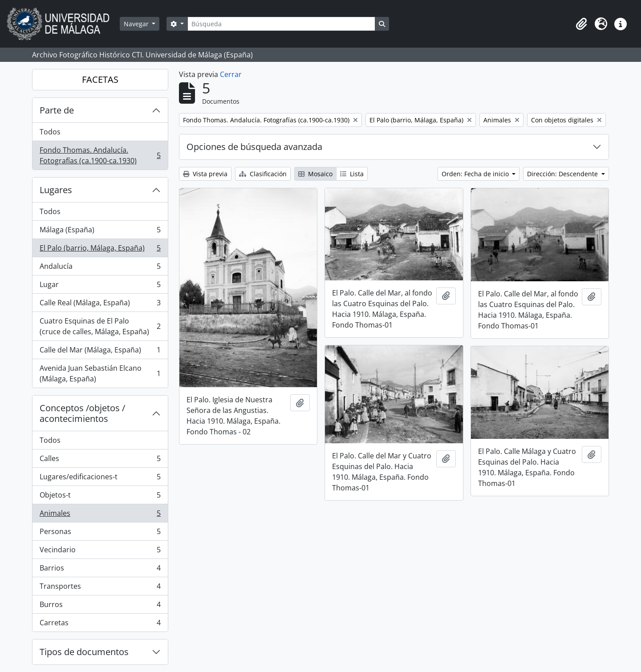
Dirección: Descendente (563, 174)
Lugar (100, 286)
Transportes (100, 588)
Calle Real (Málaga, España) (100, 305)
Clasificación (263, 174)
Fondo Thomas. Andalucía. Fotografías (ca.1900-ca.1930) (100, 155)
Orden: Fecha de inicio (476, 174)
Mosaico (315, 174)
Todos (50, 132)
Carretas (100, 624)
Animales (100, 515)
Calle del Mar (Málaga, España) (100, 352)
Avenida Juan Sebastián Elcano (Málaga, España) (100, 373)
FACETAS (100, 79)
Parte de (57, 110)
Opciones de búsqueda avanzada (254, 147)
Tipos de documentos (84, 652)
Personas (100, 533)
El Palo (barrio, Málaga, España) (100, 250)
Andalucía (100, 268)
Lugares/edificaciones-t (100, 479)
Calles (100, 460)
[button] (581, 24)
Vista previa (205, 174)
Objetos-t (100, 497)
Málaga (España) (100, 232)
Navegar (137, 24)
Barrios (100, 570)
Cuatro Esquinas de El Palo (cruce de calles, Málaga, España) (100, 326)
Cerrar (231, 74)
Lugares (56, 190)
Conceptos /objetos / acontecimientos (82, 413)
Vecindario (100, 552)
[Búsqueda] (281, 24)
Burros (100, 606)
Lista (352, 174)
